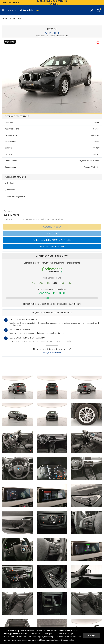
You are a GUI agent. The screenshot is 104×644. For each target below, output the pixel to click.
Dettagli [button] (11, 183)
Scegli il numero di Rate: (52, 278)
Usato (20, 19)
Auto (12, 19)
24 (41, 283)
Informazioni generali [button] (16, 197)
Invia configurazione (52, 247)
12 (34, 283)
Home (5, 19)
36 (48, 283)
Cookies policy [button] (68, 640)
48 (55, 283)
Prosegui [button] (91, 636)
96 (69, 283)
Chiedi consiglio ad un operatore (52, 240)
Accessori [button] (11, 190)
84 (62, 283)
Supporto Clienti (10, 3)
